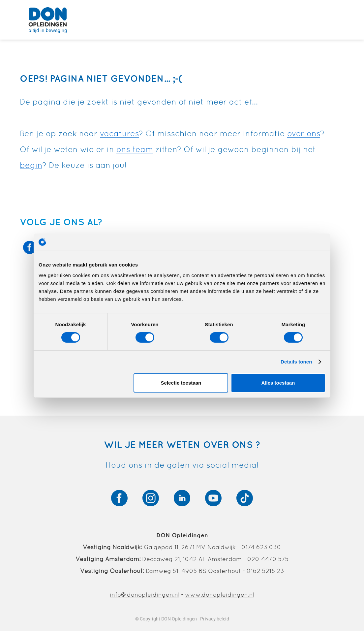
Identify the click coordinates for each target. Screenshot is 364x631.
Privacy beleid (215, 619)
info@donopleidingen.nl (145, 595)
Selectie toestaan (181, 383)
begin (31, 165)
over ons (304, 133)
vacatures (119, 133)
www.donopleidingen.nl (220, 595)
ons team (135, 149)
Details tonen (296, 362)
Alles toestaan (278, 383)
